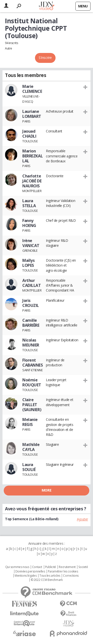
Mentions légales (26, 576)
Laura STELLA (29, 203)
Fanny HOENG (29, 223)
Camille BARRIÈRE (31, 323)
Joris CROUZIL (31, 303)
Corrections (71, 576)
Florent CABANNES (33, 363)
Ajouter (82, 519)
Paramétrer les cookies (63, 571)
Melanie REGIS (30, 422)
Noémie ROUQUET (32, 382)
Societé (83, 567)
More (46, 490)
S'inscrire (45, 58)
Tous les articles (50, 576)
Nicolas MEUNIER (31, 343)
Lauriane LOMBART (32, 114)
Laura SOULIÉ (29, 467)
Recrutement (67, 567)
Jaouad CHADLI (29, 134)
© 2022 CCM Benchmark (47, 580)
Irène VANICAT (31, 243)
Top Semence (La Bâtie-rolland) (32, 519)
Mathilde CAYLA (31, 447)
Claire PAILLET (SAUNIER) (32, 405)
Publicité (51, 567)
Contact (37, 567)
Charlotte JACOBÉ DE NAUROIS (32, 181)
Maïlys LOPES (28, 263)
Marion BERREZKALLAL (32, 156)
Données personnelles (30, 571)
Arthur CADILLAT (32, 283)
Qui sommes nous (17, 567)
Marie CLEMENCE (32, 89)
